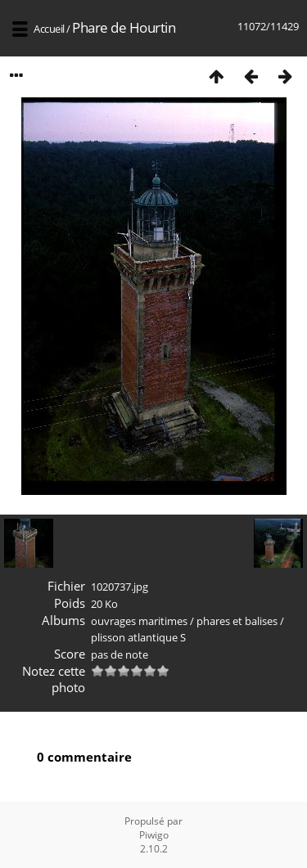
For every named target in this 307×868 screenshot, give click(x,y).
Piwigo (154, 835)
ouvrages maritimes (139, 621)
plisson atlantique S (138, 637)
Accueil (49, 29)
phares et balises (237, 621)
